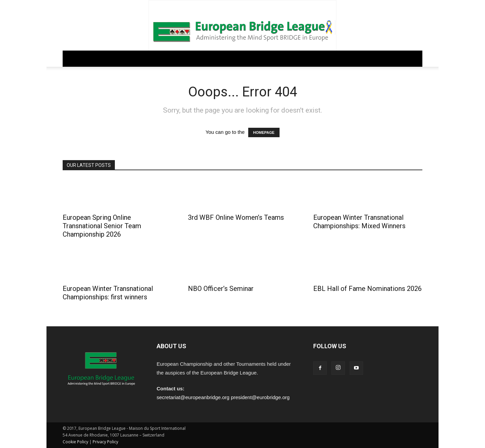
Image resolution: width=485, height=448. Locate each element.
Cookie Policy (75, 442)
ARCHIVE (296, 58)
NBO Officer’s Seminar (221, 289)
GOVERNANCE (107, 58)
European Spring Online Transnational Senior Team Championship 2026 (102, 226)
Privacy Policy (105, 442)
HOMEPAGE (264, 132)
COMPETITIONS (194, 58)
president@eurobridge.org (260, 397)
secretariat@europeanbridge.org (193, 397)
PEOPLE (268, 58)
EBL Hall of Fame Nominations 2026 (367, 289)
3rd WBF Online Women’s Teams (236, 217)
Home (74, 58)
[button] (414, 59)
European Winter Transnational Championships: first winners (108, 293)
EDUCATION (235, 58)
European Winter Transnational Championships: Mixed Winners (359, 222)
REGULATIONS (149, 58)
